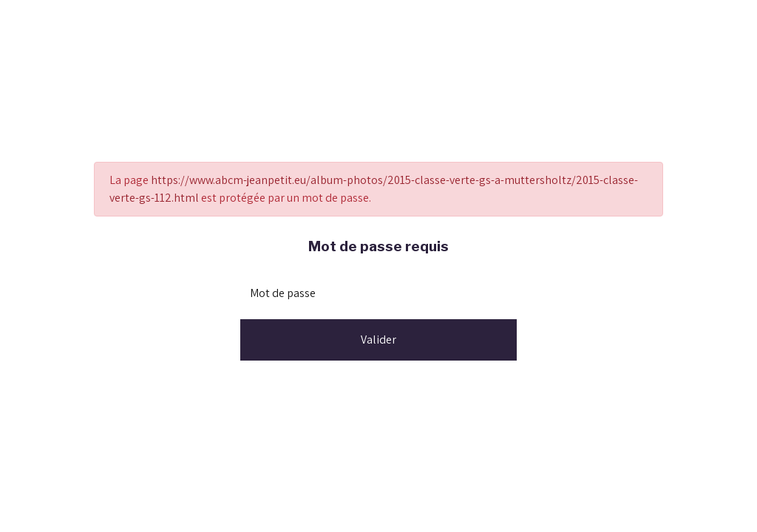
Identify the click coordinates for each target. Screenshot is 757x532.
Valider (378, 340)
